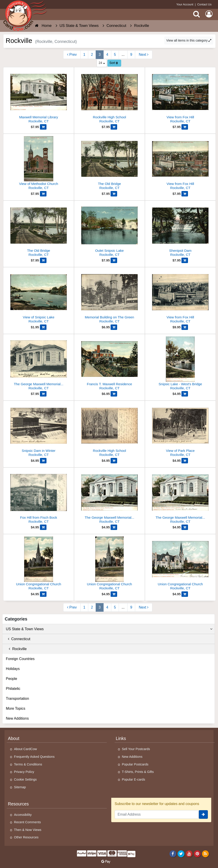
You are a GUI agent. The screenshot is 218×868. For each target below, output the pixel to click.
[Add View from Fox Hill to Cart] (185, 127)
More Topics (16, 708)
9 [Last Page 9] (131, 55)
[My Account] (209, 14)
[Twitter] (181, 854)
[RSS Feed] (205, 854)
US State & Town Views (109, 629)
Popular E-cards (133, 779)
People (12, 679)
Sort (114, 63)
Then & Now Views (28, 830)
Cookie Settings (25, 779)
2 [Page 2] (92, 55)
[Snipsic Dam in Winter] (39, 430)
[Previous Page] (72, 55)
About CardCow (26, 749)
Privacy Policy (24, 772)
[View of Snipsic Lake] (39, 297)
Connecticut (18, 639)
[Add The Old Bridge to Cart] (114, 194)
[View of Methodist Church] (39, 164)
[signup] (203, 814)
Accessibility (23, 815)
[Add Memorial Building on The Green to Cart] (114, 327)
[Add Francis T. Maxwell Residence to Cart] (114, 394)
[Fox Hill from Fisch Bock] (39, 497)
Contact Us (204, 4)
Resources (18, 804)
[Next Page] (144, 55)
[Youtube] (189, 854)
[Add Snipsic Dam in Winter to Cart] (43, 461)
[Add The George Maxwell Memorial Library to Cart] (43, 394)
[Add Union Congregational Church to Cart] (43, 594)
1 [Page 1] (84, 55)
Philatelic (13, 689)
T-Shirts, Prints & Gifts (138, 772)
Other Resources (26, 837)
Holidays (13, 669)
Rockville (16, 649)
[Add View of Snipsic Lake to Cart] (43, 327)
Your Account (185, 4)
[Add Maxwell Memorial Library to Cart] (43, 127)
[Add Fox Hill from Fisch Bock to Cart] (43, 527)
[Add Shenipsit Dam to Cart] (185, 260)
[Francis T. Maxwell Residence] (109, 364)
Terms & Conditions (28, 764)
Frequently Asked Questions (34, 757)
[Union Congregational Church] (39, 564)
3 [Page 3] (100, 55)
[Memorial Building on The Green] (109, 297)
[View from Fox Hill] (180, 97)
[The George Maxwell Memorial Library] (39, 364)
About (14, 738)
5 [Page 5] (115, 55)
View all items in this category (189, 40)
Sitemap (20, 787)
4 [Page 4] (107, 55)
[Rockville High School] (109, 97)
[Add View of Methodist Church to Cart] (43, 194)
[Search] (197, 14)
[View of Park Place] (180, 430)
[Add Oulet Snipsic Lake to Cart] (114, 260)
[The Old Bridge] (109, 164)
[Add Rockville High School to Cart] (114, 127)
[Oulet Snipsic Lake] (109, 230)
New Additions (17, 718)
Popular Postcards (135, 764)
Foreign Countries (20, 659)
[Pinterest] (197, 854)
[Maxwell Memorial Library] (39, 97)
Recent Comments (27, 822)
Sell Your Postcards (136, 749)
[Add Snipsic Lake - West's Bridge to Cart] (185, 394)
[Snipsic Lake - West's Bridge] (180, 364)
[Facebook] (173, 854)
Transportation (17, 699)
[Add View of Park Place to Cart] (185, 461)
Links (121, 738)
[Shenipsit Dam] (180, 230)
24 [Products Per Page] (102, 63)
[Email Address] (157, 814)
